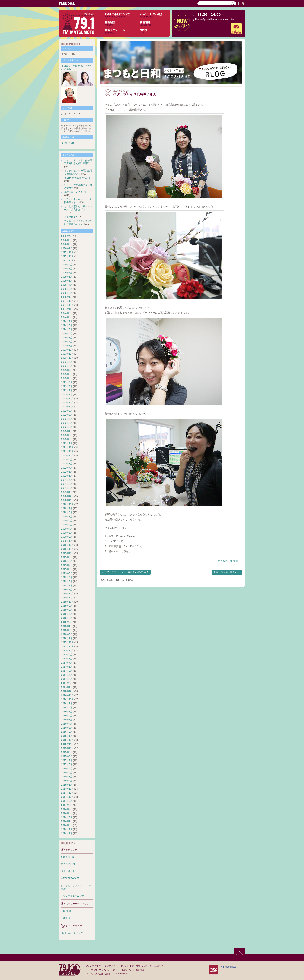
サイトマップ (91, 970)
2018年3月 (67, 630)
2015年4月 (67, 773)
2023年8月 (67, 366)
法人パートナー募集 (131, 966)
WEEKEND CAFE (70, 878)
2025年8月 (67, 269)
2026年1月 (67, 248)
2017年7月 (67, 663)
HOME (88, 966)
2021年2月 (67, 488)
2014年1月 (67, 833)
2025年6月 (67, 277)
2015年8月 (67, 756)
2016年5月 (67, 720)
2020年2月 (67, 537)
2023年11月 (67, 354)
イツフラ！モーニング (73, 896)
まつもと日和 (225, 561)
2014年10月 (67, 797)
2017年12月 (67, 642)
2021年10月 (67, 456)
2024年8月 (67, 317)
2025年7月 (67, 273)
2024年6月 (67, 325)
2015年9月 (67, 752)
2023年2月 (67, 390)
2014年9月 (67, 801)
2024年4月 (67, 334)
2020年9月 (67, 508)
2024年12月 (67, 301)
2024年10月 (67, 309)
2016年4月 (67, 724)
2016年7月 (67, 712)
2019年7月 (67, 565)
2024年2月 (67, 342)
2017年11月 (67, 646)
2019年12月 (67, 545)
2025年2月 (67, 293)
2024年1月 (67, 346)
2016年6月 (67, 716)
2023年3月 (67, 386)
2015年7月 (67, 760)
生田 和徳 (66, 911)
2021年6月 (67, 472)
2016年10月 (67, 699)
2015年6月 (67, 764)
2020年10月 (67, 504)
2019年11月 (67, 549)
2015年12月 (67, 740)
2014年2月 (67, 829)
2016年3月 (67, 728)
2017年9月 (67, 655)
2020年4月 (67, 529)
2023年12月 (67, 350)
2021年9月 (67, 460)
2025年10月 (67, 260)
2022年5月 (67, 427)
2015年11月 (67, 744)
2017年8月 (67, 659)
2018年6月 (67, 618)
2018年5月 (67, 622)
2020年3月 (67, 533)
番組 (236, 561)
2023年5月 (67, 378)
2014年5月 (67, 817)
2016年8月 (67, 707)
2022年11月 (67, 403)
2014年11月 (67, 793)
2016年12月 (67, 691)
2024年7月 (67, 321)
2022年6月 (67, 423)
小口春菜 (66, 66)
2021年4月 (67, 480)
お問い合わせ (128, 970)
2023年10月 (67, 358)
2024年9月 (67, 313)
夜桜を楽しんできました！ (78, 192)
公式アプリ (159, 966)
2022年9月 (67, 411)
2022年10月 (67, 407)
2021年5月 (67, 476)
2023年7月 (67, 370)
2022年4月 (67, 431)
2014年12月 (67, 789)
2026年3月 (67, 240)
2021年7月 (67, 468)
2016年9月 (67, 703)
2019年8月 (67, 561)
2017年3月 (67, 679)
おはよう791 (67, 857)
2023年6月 (67, 374)
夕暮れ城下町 (68, 871)
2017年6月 (67, 667)
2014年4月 (67, 821)
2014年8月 (67, 805)
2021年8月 (67, 464)
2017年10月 (67, 651)
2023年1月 (67, 395)
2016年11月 (67, 695)
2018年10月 (67, 602)
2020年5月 (67, 525)
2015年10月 (67, 748)
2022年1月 (67, 443)
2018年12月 (67, 594)
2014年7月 (67, 809)
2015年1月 (67, 785)
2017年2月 (67, 683)
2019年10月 (67, 553)
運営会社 (97, 966)
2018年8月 (67, 610)
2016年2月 (67, 732)
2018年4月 (67, 626)
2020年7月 (67, 517)
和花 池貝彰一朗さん (225, 572)
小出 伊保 (78, 66)
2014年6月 (67, 813)
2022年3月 (67, 435)
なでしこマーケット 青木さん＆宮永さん (127, 572)
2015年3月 (67, 777)
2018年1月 (67, 638)
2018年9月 (67, 606)
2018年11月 (67, 598)
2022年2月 (67, 439)
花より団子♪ (71, 217)
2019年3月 (67, 581)
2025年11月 (67, 256)
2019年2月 (67, 585)
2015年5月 (67, 769)
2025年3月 (67, 289)
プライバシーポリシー (110, 970)
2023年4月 (67, 382)
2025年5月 (67, 281)
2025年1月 (67, 297)
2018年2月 (67, 634)
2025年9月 (67, 265)
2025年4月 (67, 285)
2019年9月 (67, 557)
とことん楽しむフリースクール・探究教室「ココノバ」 (78, 210)
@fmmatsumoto (228, 967)
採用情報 (140, 970)
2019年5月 (67, 573)
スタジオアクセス (111, 966)
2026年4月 (67, 236)
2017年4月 (67, 675)
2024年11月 (67, 305)
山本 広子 (66, 918)
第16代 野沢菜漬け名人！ (77, 178)
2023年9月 (67, 362)
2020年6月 (67, 521)
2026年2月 (67, 244)
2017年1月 (67, 687)
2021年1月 (67, 492)
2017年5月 (67, 671)
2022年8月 (67, 415)
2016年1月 (67, 736)
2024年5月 (67, 329)
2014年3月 (67, 825)
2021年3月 (67, 484)
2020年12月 (67, 496)
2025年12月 (67, 252)
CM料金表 (147, 966)
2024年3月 (67, 338)
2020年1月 (67, 541)
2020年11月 (67, 500)
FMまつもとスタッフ (72, 933)
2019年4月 (67, 577)
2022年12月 (67, 399)
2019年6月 (67, 569)
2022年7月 (67, 419)
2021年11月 (67, 451)
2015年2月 (67, 781)
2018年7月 (67, 614)
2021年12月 (67, 447)
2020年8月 (67, 512)
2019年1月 (67, 590)
